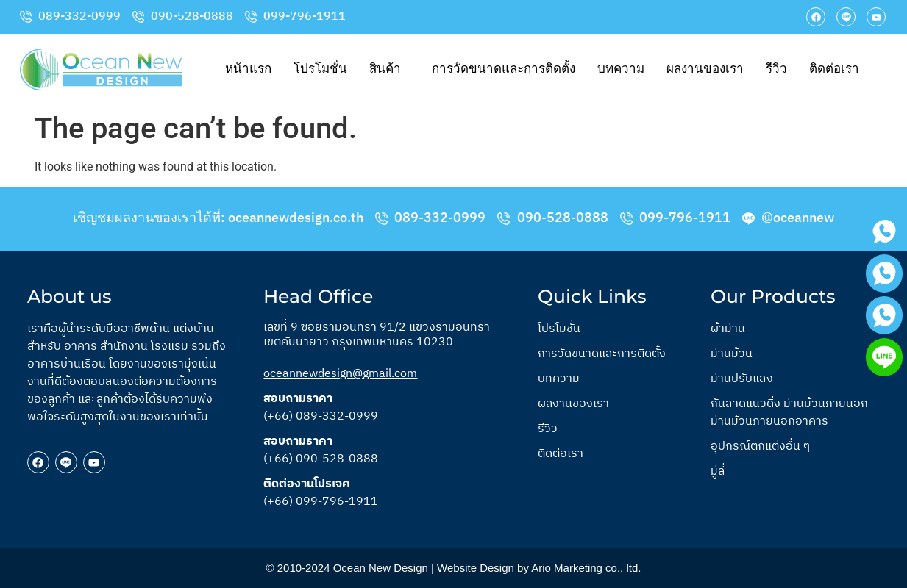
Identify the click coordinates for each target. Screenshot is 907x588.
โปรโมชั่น (320, 69)
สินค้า (385, 69)
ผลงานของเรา (705, 69)
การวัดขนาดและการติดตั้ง (504, 69)
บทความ (621, 69)
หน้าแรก (248, 69)
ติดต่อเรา (834, 69)
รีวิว (776, 69)
